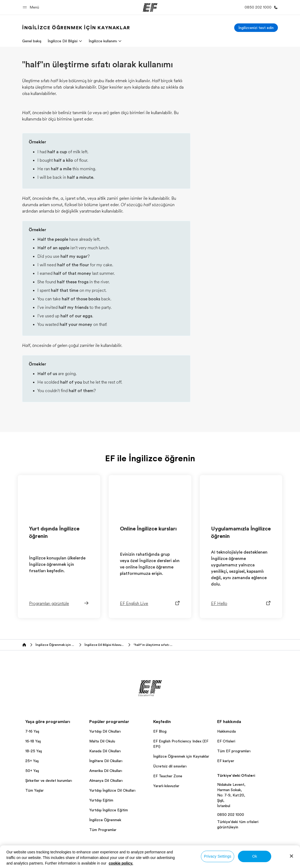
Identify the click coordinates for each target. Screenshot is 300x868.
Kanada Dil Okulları (105, 751)
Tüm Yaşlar (35, 790)
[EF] (150, 7)
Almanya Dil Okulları (106, 780)
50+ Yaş (32, 771)
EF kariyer (226, 761)
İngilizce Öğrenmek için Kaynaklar (181, 756)
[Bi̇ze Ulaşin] (260, 7)
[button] (32, 7)
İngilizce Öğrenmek (105, 820)
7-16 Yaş (32, 731)
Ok (255, 856)
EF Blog (160, 731)
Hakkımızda (226, 731)
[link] (76, 28)
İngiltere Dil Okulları (106, 761)
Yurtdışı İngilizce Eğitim (109, 810)
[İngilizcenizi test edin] (256, 28)
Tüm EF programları (234, 751)
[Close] (291, 856)
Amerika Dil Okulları (106, 771)
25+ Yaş (32, 761)
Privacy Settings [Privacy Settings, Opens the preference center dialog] (218, 856)
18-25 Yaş (34, 751)
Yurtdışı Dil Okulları (105, 731)
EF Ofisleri (226, 741)
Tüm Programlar (103, 830)
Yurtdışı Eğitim (101, 800)
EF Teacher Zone (168, 776)
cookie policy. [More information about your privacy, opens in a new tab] (121, 863)
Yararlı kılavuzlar (166, 786)
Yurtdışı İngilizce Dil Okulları (112, 790)
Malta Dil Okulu (102, 741)
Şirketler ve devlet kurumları (49, 780)
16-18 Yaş (33, 741)
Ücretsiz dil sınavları (170, 766)
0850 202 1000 (231, 815)
